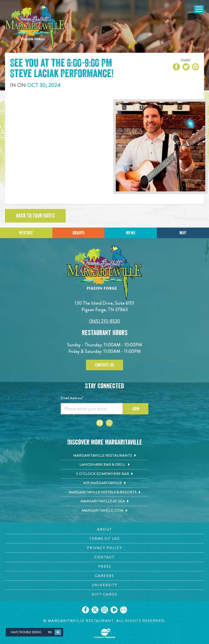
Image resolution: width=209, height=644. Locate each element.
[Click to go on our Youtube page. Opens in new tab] (114, 610)
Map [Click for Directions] (183, 233)
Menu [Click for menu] (131, 233)
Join (136, 409)
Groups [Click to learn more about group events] (78, 233)
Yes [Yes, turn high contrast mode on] (50, 632)
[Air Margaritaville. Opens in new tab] (104, 483)
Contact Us (104, 365)
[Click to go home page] (35, 27)
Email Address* (72, 398)
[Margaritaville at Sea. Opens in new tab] (104, 501)
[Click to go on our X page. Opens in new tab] (95, 610)
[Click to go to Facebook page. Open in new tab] (100, 423)
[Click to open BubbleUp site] (104, 633)
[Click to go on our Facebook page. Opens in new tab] (85, 610)
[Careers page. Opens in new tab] (104, 576)
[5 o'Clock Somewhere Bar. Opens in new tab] (104, 474)
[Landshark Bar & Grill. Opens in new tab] (104, 465)
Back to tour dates (35, 216)
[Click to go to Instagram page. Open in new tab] (109, 423)
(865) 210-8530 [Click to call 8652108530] (104, 321)
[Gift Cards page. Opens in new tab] (104, 594)
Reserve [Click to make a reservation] (26, 233)
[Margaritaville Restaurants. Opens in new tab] (104, 456)
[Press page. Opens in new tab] (104, 567)
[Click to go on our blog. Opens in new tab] (124, 610)
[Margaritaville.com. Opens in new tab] (104, 511)
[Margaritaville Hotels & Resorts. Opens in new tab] (104, 492)
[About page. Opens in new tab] (104, 529)
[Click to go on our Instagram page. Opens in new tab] (104, 610)
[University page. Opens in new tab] (104, 585)
